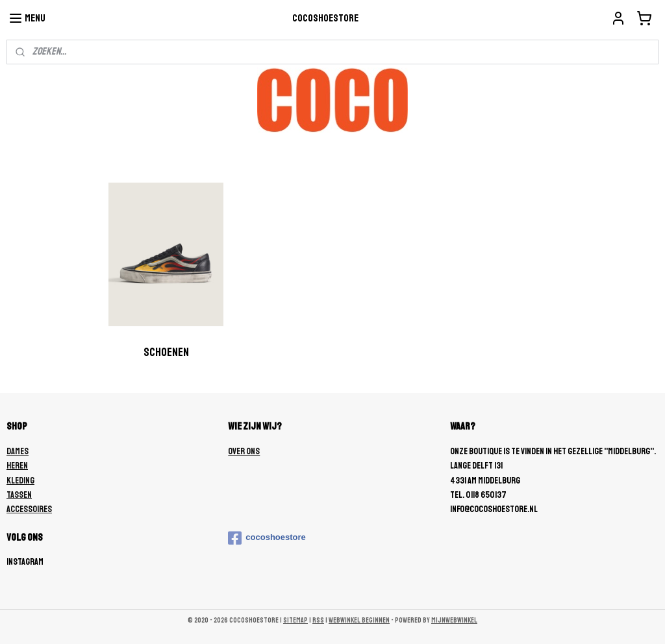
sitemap (295, 620)
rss (318, 620)
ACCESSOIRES (29, 509)
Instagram (25, 562)
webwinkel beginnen (359, 620)
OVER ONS (244, 451)
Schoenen (166, 352)
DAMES (18, 451)
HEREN (17, 466)
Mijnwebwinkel (454, 620)
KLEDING (20, 481)
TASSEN (19, 495)
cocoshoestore (267, 538)
